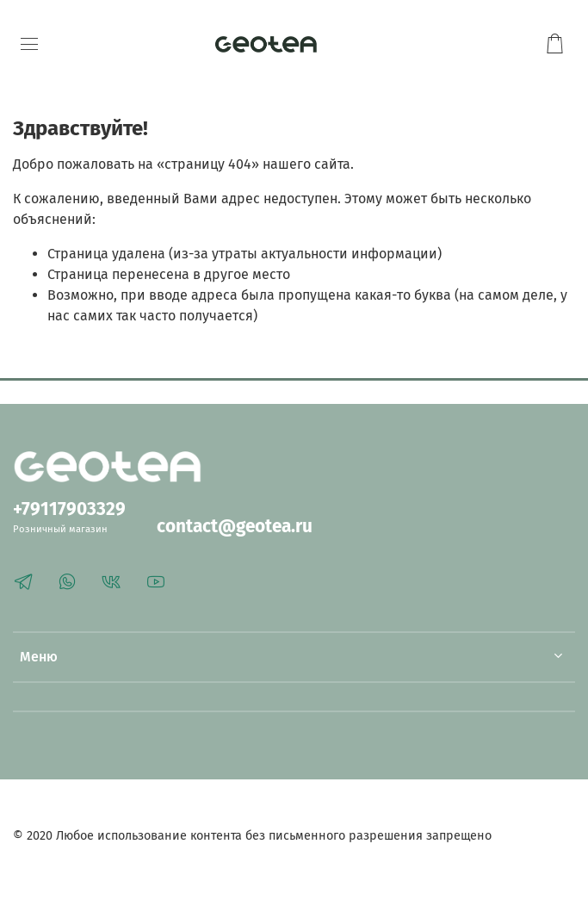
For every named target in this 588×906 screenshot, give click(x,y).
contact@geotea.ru (235, 527)
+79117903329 (69, 509)
